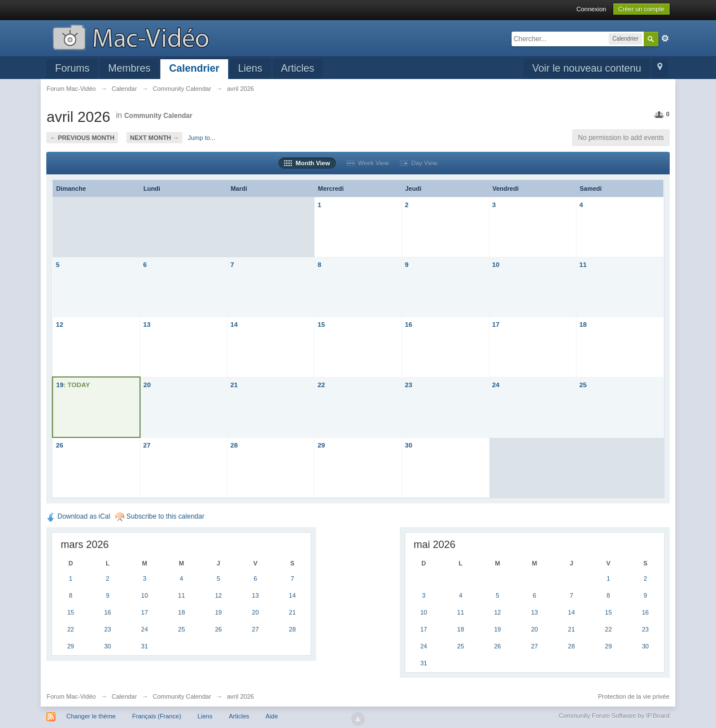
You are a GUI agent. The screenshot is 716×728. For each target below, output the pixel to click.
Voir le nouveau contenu (586, 68)
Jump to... (202, 138)
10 (496, 264)
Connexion (591, 9)
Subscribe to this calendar (160, 516)
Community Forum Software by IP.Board (614, 716)
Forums (72, 68)
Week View (368, 163)
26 (60, 445)
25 (583, 385)
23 (409, 385)
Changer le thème (91, 716)
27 (147, 445)
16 (409, 324)
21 (234, 385)
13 (147, 324)
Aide (272, 716)
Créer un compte (641, 9)
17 (496, 324)
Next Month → (154, 138)
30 (409, 445)
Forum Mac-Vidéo (71, 696)
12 (60, 324)
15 (321, 324)
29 (321, 445)
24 (496, 385)
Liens (250, 68)
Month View (307, 163)
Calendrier (194, 68)
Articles (298, 68)
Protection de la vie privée (634, 696)
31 (145, 646)
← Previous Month (82, 138)
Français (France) (157, 716)
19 (60, 385)
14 (234, 324)
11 (583, 264)
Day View (418, 163)
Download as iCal (78, 516)
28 (234, 445)
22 (321, 385)
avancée (665, 38)
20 (147, 385)
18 (583, 324)
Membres (129, 68)
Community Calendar (158, 116)
